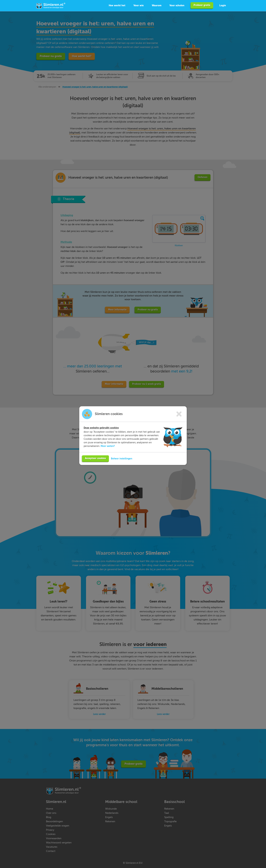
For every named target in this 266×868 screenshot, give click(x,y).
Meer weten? (108, 452)
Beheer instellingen (122, 465)
